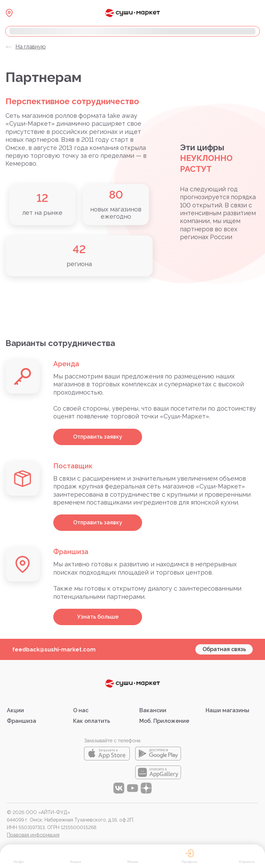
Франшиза (22, 721)
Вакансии (153, 710)
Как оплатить (92, 721)
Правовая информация (33, 835)
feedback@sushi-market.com (54, 650)
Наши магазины (227, 710)
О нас (81, 710)
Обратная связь (224, 649)
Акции (15, 710)
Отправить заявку (98, 437)
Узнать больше (98, 617)
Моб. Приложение (164, 721)
